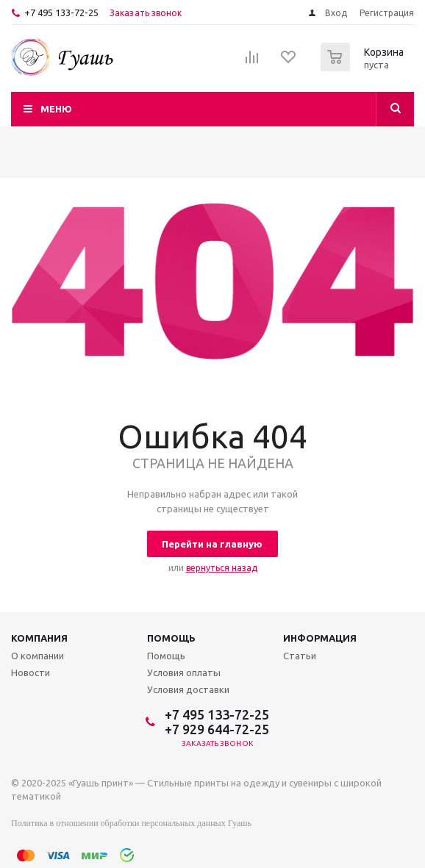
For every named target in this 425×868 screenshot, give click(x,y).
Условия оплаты (184, 672)
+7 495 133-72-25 (61, 12)
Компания (39, 638)
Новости (31, 672)
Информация (320, 638)
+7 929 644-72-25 (217, 729)
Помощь (171, 638)
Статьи (300, 656)
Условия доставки (188, 689)
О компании (37, 656)
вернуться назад (222, 568)
